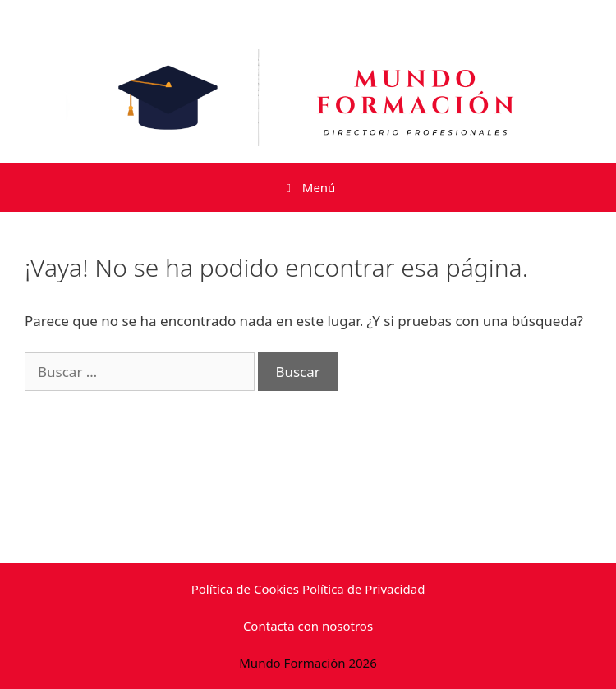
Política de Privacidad (363, 589)
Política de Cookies (245, 589)
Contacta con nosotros (308, 626)
